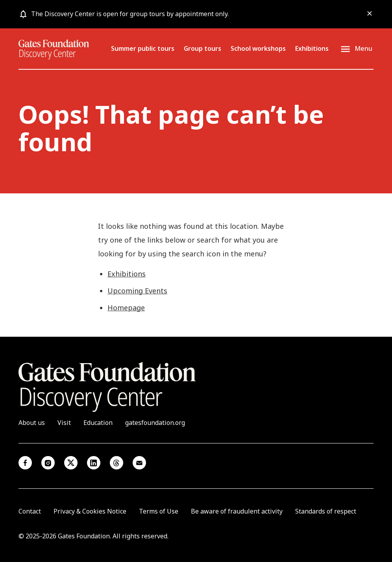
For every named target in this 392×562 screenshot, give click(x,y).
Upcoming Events (137, 291)
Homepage (126, 308)
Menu (363, 49)
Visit (64, 423)
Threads (116, 463)
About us (32, 423)
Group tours (202, 48)
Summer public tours (143, 48)
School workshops (258, 48)
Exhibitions (312, 48)
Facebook (25, 463)
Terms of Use (159, 511)
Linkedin (94, 463)
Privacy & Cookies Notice (90, 511)
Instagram (48, 463)
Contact (30, 511)
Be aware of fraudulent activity (237, 511)
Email (139, 463)
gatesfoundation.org (155, 423)
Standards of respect (326, 511)
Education (98, 423)
